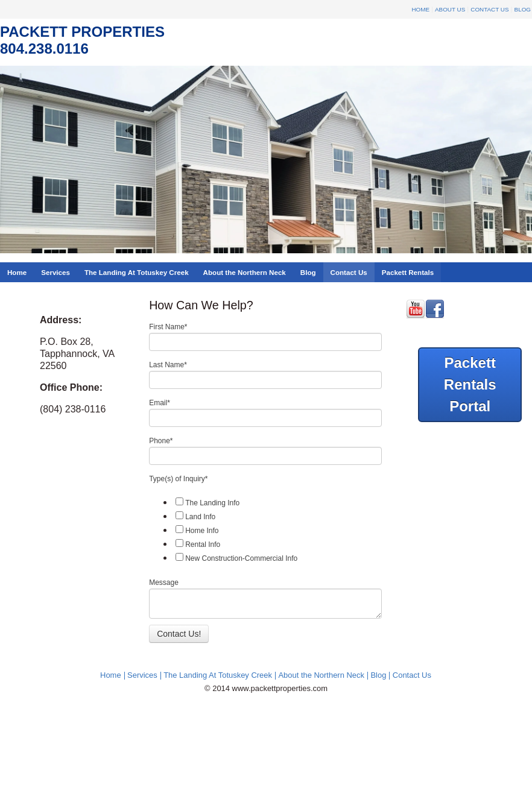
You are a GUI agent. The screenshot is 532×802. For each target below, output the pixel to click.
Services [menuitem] (55, 272)
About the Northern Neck (321, 675)
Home (420, 9)
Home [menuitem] (17, 272)
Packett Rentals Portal (470, 384)
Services (142, 675)
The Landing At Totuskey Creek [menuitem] (137, 272)
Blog (523, 9)
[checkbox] (265, 530)
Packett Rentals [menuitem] (408, 272)
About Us (450, 9)
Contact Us (489, 9)
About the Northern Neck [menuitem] (245, 272)
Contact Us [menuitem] (349, 272)
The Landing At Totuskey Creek (218, 675)
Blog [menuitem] (308, 272)
